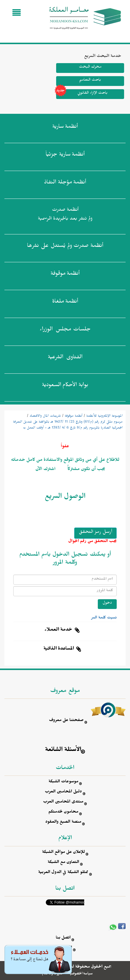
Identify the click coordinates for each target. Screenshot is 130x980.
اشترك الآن (45, 470)
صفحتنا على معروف (66, 721)
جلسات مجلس (65, 330)
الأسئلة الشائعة (63, 750)
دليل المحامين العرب (63, 792)
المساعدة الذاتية (59, 649)
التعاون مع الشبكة (63, 863)
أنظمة (65, 128)
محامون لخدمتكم (63, 812)
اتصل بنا (63, 938)
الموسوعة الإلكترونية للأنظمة (104, 416)
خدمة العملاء (58, 630)
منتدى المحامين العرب (63, 802)
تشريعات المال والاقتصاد (45, 416)
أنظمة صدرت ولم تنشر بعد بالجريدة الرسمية (65, 215)
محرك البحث (90, 67)
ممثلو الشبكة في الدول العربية (63, 873)
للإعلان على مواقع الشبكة (63, 853)
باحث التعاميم (90, 80)
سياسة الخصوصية (81, 974)
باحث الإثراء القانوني (82, 94)
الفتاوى (65, 358)
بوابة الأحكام (65, 386)
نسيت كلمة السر (104, 618)
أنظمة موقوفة (74, 416)
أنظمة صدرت (65, 247)
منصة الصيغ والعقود (63, 822)
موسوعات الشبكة (63, 782)
